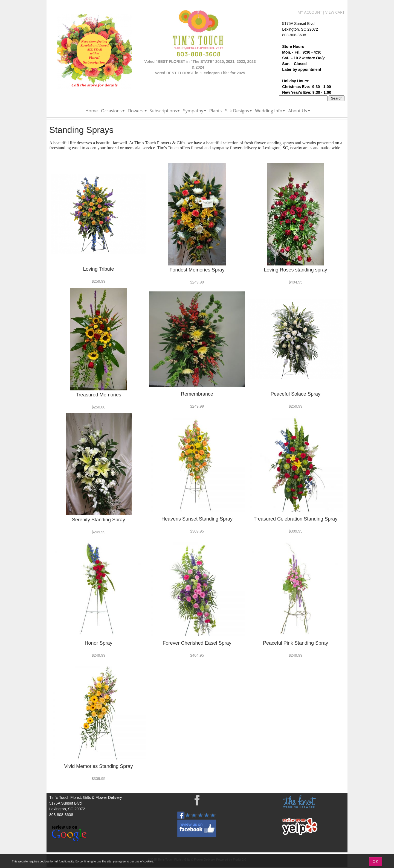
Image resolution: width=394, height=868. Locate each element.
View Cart (335, 12)
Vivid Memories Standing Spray (99, 766)
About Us (298, 111)
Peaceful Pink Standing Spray (296, 643)
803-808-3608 (294, 35)
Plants (216, 111)
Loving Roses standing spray (295, 270)
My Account (310, 12)
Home (92, 111)
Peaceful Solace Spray (296, 394)
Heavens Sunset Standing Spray (197, 519)
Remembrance (197, 394)
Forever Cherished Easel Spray (197, 643)
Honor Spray (98, 643)
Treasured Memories (98, 395)
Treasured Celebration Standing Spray (296, 519)
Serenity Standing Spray (99, 520)
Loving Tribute (98, 269)
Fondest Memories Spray (197, 270)
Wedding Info (269, 111)
